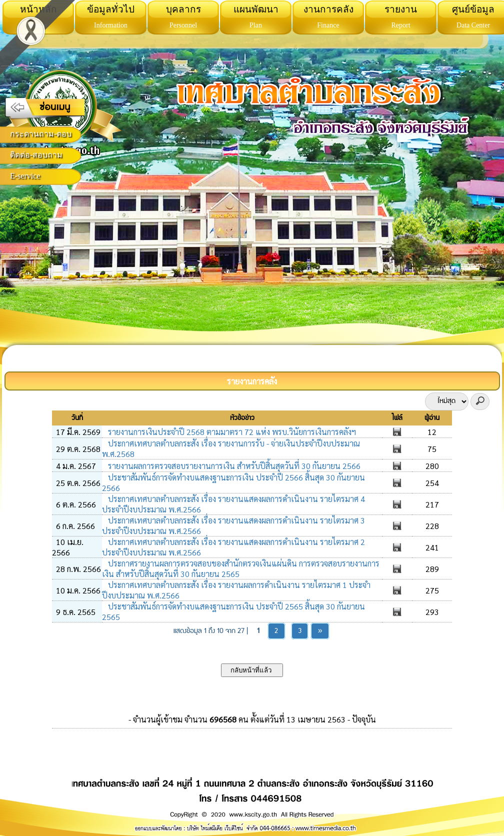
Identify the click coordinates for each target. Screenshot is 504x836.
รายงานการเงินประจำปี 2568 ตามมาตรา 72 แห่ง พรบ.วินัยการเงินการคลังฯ (231, 432)
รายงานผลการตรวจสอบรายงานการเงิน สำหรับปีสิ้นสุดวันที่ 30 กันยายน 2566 (233, 466)
